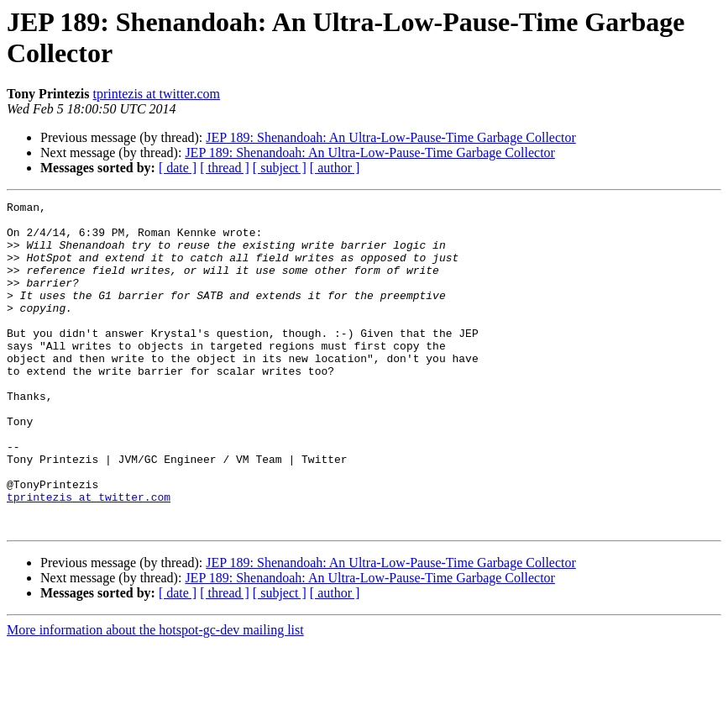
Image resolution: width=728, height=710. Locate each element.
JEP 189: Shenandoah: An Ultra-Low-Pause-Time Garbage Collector (391, 137)
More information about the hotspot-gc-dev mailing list (155, 695)
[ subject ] (280, 168)
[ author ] (335, 168)
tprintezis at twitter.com (157, 94)
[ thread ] (225, 168)
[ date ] (178, 168)
